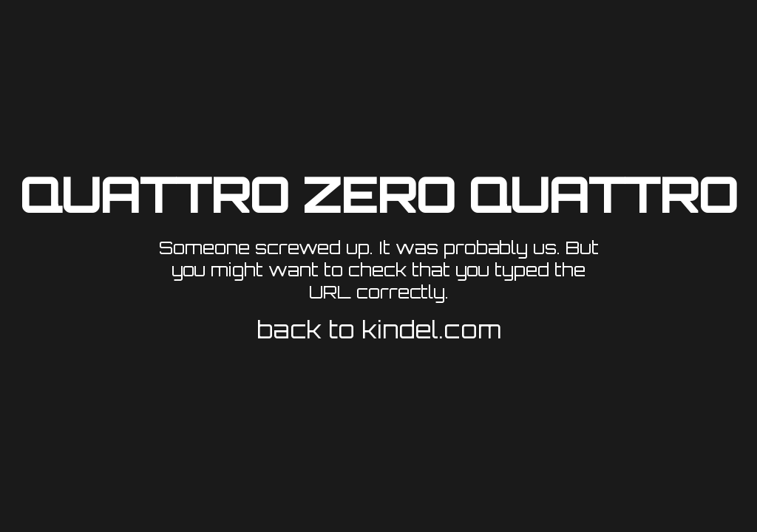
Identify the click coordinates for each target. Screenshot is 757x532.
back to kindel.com (379, 330)
